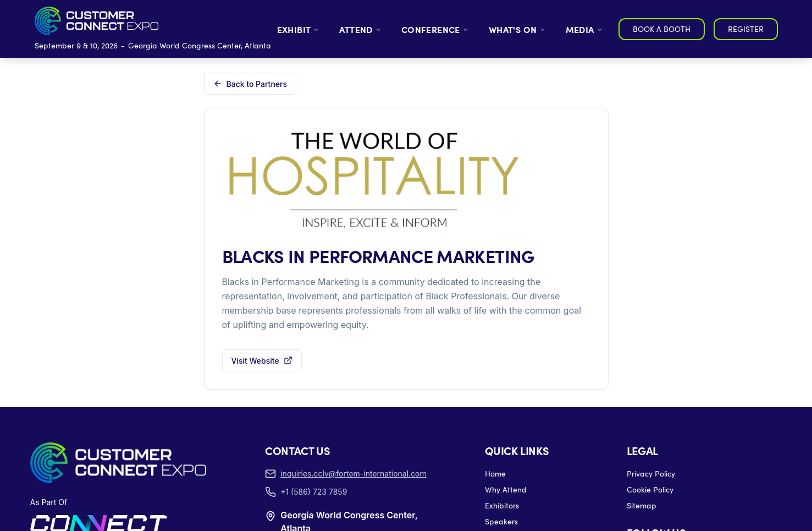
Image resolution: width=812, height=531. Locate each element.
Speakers (501, 521)
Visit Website (262, 361)
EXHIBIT (299, 29)
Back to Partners (250, 84)
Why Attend (506, 489)
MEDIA (584, 29)
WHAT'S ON (517, 29)
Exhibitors (502, 505)
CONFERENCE (435, 29)
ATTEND (360, 29)
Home (495, 473)
